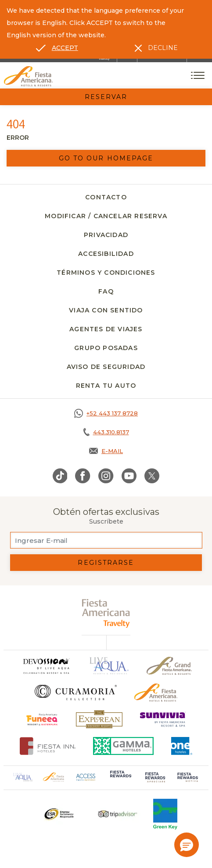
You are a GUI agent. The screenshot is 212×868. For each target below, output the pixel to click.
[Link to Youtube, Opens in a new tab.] (129, 476)
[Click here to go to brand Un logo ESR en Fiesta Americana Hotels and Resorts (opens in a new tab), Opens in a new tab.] (59, 814)
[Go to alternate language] (57, 48)
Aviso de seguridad (106, 367)
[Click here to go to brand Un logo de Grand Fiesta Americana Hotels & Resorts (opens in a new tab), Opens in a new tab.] (169, 666)
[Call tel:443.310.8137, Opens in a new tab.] (106, 432)
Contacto (106, 197)
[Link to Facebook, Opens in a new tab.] (83, 476)
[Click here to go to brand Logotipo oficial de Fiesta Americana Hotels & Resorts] (156, 693)
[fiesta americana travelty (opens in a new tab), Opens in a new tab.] (106, 613)
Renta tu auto (106, 386)
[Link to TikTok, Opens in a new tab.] (60, 476)
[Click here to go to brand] (46, 666)
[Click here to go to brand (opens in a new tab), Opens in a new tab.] (42, 719)
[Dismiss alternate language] (156, 48)
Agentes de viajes (106, 329)
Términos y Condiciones (106, 273)
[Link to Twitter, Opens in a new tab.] (152, 476)
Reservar (106, 97)
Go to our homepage (106, 158)
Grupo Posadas (106, 348)
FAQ (106, 291)
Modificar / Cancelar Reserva (106, 216)
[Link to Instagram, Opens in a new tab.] (106, 476)
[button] (187, 845)
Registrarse (106, 563)
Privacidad (106, 235)
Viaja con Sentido (106, 310)
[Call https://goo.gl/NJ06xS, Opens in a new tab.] (106, 413)
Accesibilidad (106, 254)
